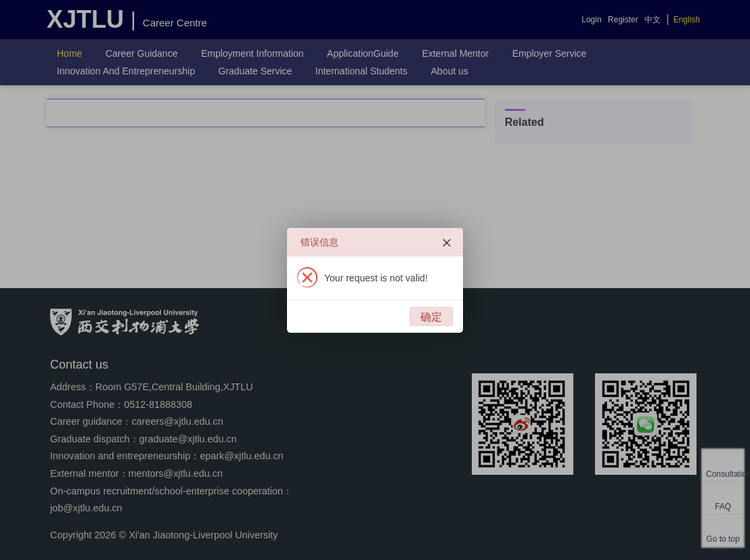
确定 (431, 317)
